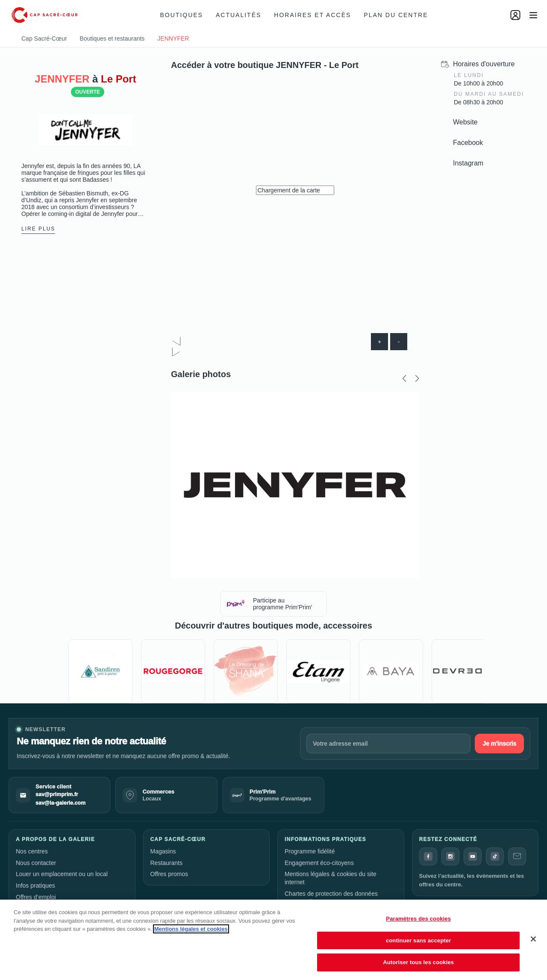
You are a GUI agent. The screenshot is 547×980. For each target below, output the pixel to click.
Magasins (163, 851)
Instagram (468, 163)
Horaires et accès (312, 15)
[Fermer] (533, 939)
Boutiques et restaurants (112, 38)
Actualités (238, 15)
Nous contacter (36, 863)
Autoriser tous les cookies (418, 962)
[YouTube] (473, 856)
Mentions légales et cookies (191, 929)
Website (465, 122)
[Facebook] (428, 856)
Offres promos (169, 874)
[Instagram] (450, 856)
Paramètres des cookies (418, 919)
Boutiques (182, 15)
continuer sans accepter (419, 940)
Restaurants (166, 863)
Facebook (468, 143)
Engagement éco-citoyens (319, 863)
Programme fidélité (310, 851)
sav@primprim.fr (57, 794)
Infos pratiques (35, 886)
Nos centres (32, 851)
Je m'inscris (499, 744)
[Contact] (517, 856)
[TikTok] (495, 856)
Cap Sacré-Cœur (44, 38)
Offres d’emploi (36, 897)
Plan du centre (396, 15)
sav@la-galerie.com (60, 803)
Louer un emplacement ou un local (62, 874)
